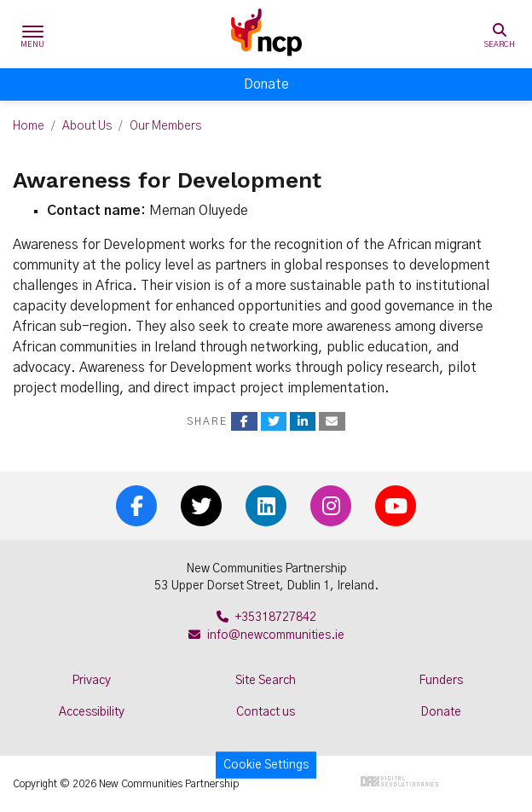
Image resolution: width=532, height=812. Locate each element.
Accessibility (92, 712)
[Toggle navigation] (33, 35)
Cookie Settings (266, 765)
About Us (87, 126)
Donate (266, 84)
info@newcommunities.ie (266, 635)
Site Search (266, 681)
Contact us (266, 712)
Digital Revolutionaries (399, 781)
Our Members (165, 126)
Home (29, 126)
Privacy (91, 681)
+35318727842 (266, 618)
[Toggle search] (499, 35)
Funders (441, 681)
